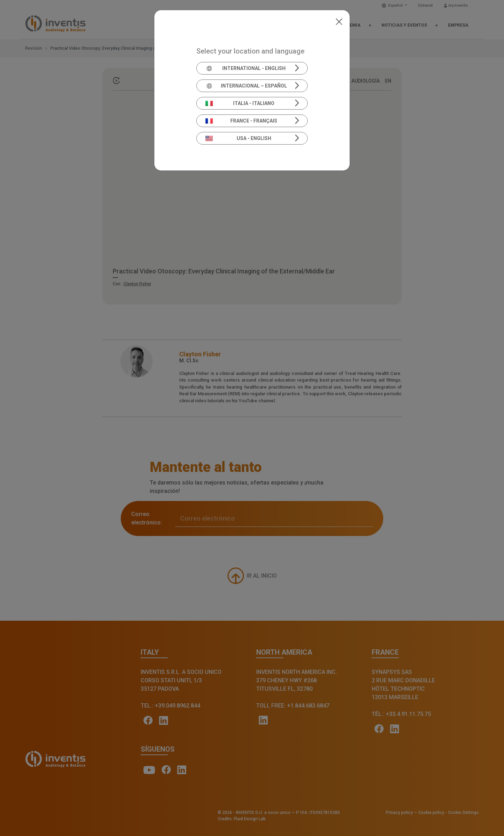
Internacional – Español (246, 86)
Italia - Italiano (240, 103)
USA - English (238, 138)
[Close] (339, 21)
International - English (246, 68)
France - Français (241, 121)
